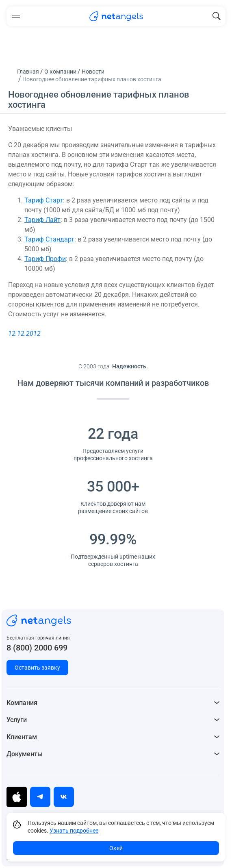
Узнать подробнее (74, 831)
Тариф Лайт (42, 220)
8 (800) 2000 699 (37, 648)
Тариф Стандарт (49, 239)
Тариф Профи (45, 259)
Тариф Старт (44, 200)
